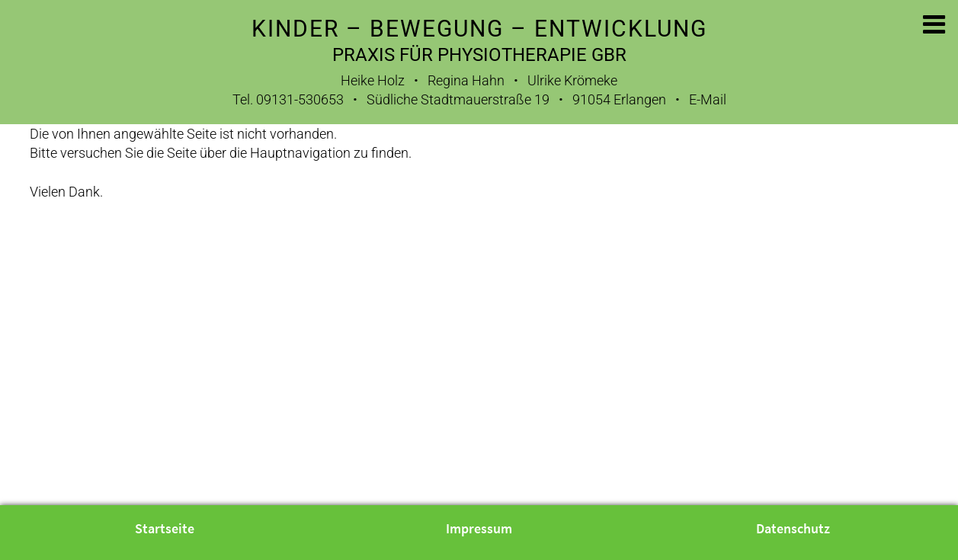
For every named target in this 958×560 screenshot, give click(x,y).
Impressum (479, 529)
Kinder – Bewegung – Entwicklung (479, 29)
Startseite (165, 529)
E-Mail (708, 99)
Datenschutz (793, 529)
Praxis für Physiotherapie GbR (479, 55)
